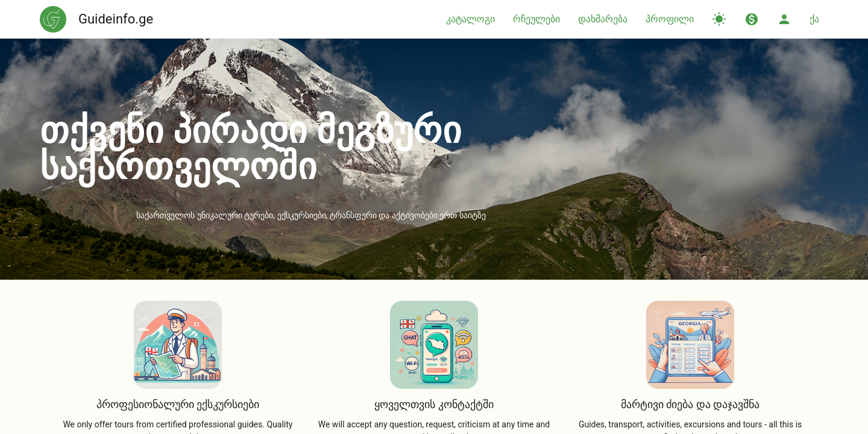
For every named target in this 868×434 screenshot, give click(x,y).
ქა (814, 19)
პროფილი (670, 19)
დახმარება (603, 19)
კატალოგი (470, 19)
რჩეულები (536, 19)
